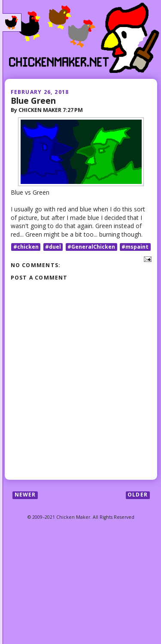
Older (138, 495)
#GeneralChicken (91, 247)
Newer (25, 495)
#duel (53, 247)
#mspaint (135, 247)
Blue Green (33, 101)
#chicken (26, 247)
